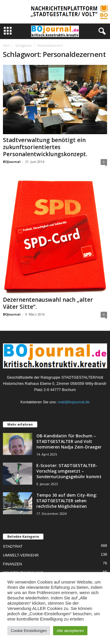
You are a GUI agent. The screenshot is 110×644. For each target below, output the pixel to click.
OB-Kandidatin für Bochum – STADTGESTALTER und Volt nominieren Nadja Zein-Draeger (69, 441)
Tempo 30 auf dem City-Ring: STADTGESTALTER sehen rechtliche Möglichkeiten (67, 501)
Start (6, 45)
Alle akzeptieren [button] (70, 631)
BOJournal (12, 162)
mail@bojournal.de (74, 402)
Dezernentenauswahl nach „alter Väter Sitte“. (48, 303)
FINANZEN (12, 564)
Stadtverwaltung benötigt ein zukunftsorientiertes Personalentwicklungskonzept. (45, 147)
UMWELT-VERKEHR (21, 555)
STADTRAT (13, 546)
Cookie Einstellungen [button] (29, 631)
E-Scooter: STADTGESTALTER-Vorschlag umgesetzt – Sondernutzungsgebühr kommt (69, 471)
